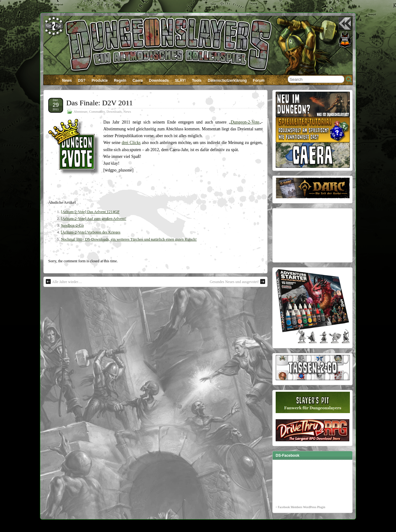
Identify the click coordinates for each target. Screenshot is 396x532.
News (67, 81)
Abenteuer (81, 111)
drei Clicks (131, 143)
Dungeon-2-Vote (245, 122)
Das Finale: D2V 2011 (99, 103)
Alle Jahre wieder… (64, 281)
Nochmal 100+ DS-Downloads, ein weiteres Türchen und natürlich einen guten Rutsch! (129, 239)
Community (97, 111)
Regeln (120, 81)
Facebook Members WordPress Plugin (301, 507)
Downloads (159, 81)
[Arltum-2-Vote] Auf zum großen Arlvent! (94, 219)
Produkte (100, 81)
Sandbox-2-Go (72, 225)
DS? (82, 81)
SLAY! (181, 81)
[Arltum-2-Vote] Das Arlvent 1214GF (90, 212)
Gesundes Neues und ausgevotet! (237, 281)
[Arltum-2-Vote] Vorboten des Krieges (91, 232)
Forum (259, 81)
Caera (138, 81)
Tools (197, 81)
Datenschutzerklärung (227, 81)
